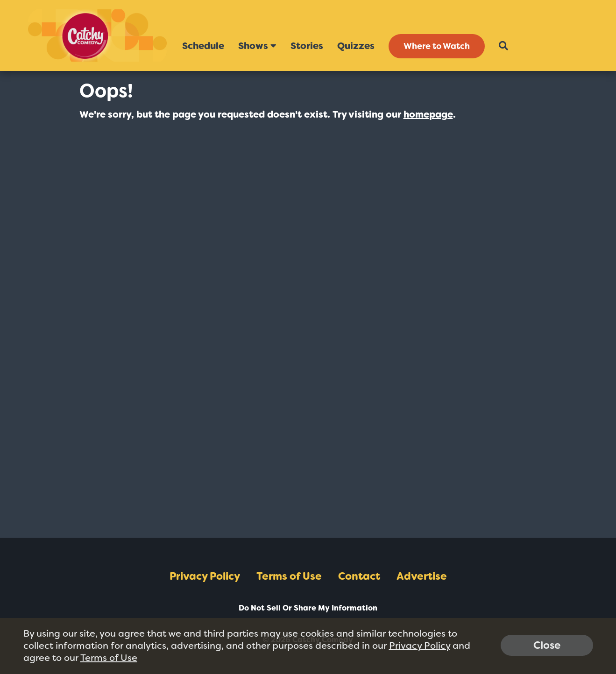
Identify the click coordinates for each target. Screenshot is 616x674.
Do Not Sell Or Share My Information (308, 608)
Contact (359, 576)
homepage (428, 114)
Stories (307, 46)
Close (547, 645)
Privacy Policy (205, 576)
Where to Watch (437, 46)
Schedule (203, 46)
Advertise (422, 576)
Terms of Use (289, 576)
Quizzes (356, 46)
